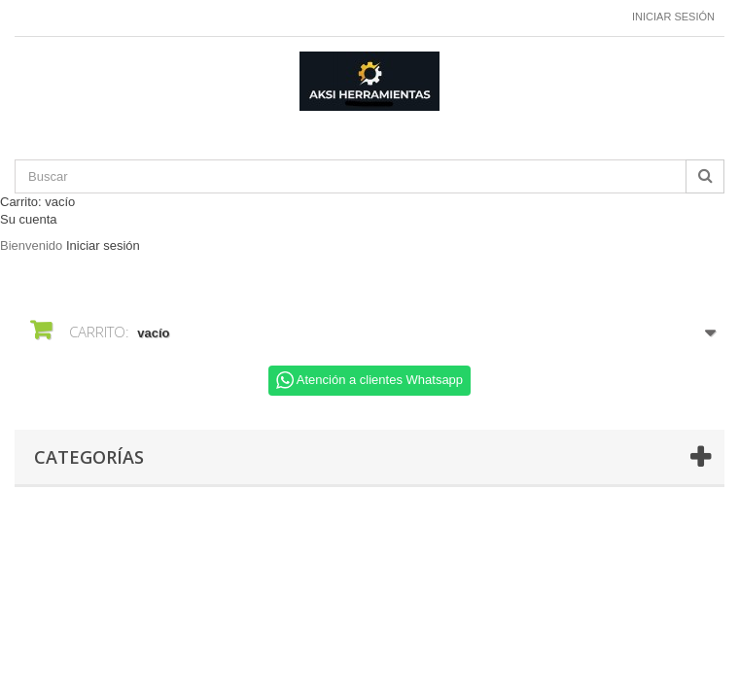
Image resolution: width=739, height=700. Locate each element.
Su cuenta (29, 219)
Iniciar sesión (673, 17)
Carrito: (37, 202)
